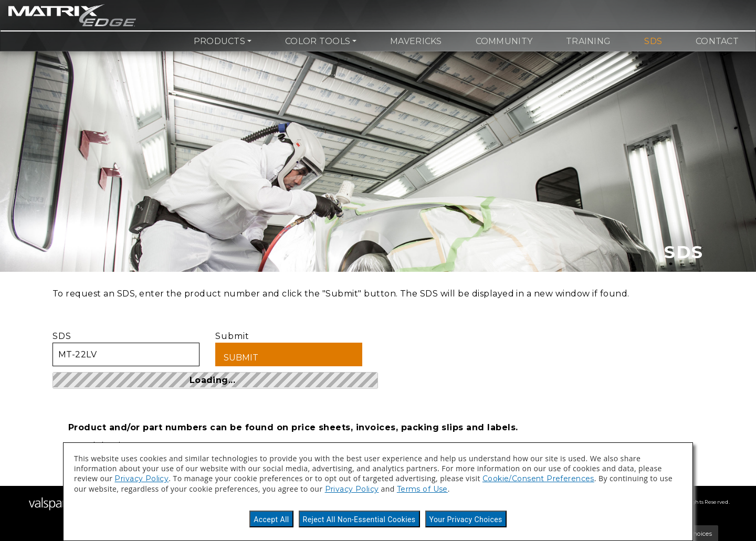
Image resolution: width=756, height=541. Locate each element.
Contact (717, 41)
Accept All (271, 519)
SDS (653, 41)
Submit (289, 349)
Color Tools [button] (318, 41)
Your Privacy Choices (466, 519)
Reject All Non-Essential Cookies (359, 519)
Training (588, 41)
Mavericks (416, 41)
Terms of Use (422, 489)
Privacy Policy (141, 479)
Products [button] (219, 41)
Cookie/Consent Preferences (538, 479)
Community (504, 41)
